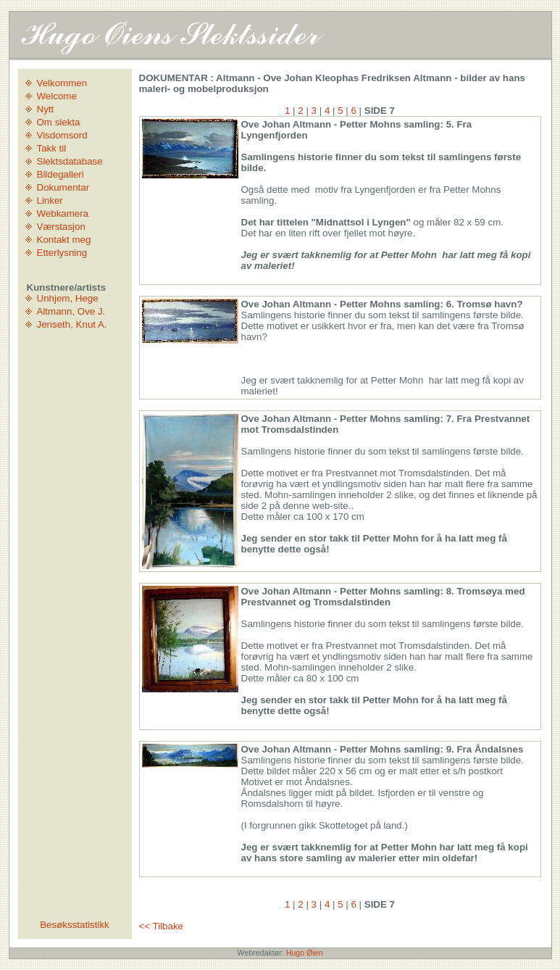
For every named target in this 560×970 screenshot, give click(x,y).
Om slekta (59, 122)
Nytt (46, 109)
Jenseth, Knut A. (72, 324)
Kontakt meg (64, 240)
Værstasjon (61, 227)
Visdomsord (62, 135)
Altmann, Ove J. (71, 311)
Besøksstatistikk (75, 925)
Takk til (52, 148)
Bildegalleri (60, 174)
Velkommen (62, 83)
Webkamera (63, 214)
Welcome (57, 96)
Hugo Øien (305, 953)
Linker (50, 200)
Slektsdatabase (70, 161)
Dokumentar (63, 187)
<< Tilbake (162, 926)
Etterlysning (62, 253)
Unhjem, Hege (68, 298)
